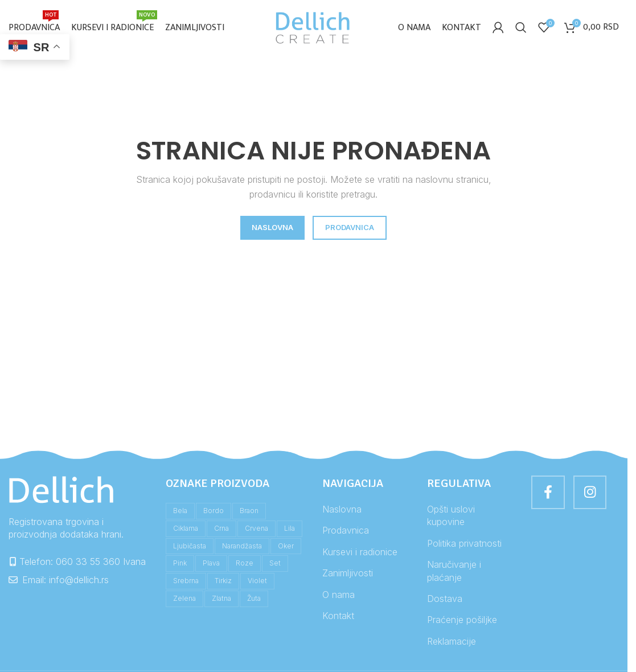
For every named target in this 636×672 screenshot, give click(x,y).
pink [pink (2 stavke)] (180, 565)
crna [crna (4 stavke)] (221, 530)
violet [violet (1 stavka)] (257, 583)
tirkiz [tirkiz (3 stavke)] (223, 583)
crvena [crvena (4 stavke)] (257, 530)
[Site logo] (314, 27)
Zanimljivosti (348, 575)
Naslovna (342, 511)
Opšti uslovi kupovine (451, 518)
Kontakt (338, 617)
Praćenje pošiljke (462, 622)
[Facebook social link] (548, 495)
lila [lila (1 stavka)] (290, 530)
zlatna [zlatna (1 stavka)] (221, 600)
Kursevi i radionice (360, 554)
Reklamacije (452, 643)
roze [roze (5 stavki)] (245, 565)
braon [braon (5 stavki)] (249, 513)
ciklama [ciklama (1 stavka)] (186, 530)
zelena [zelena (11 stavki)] (184, 600)
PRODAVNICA (350, 230)
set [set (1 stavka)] (275, 565)
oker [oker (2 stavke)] (286, 548)
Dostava (445, 600)
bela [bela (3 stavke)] (180, 513)
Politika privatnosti (464, 545)
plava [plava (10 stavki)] (211, 565)
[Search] (521, 28)
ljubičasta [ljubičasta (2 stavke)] (190, 548)
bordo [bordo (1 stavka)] (214, 513)
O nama (338, 596)
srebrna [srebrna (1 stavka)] (186, 583)
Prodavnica (346, 532)
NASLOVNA (272, 230)
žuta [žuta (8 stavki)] (254, 600)
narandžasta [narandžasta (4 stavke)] (242, 548)
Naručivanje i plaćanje (454, 573)
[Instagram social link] (591, 495)
